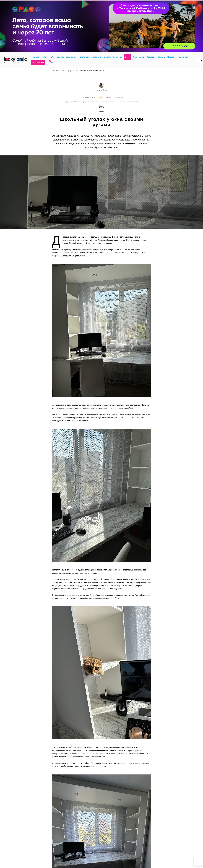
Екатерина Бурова (101, 90)
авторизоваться (133, 102)
